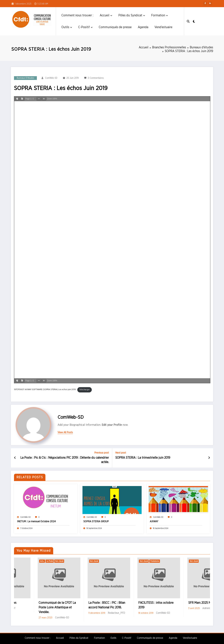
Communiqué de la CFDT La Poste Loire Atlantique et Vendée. (83, 607)
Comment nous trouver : (77, 15)
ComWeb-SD (51, 78)
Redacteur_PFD (143, 613)
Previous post (102, 453)
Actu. (68, 561)
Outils (67, 27)
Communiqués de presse (115, 27)
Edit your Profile (112, 425)
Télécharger (84, 390)
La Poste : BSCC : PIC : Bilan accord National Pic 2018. (133, 605)
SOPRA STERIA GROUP (96, 521)
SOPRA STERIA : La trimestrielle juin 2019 (143, 458)
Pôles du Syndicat (132, 15)
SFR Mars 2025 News (29, 603)
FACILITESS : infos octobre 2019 (182, 605)
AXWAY (154, 521)
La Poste (76, 561)
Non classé (20, 561)
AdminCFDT (35, 608)
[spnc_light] (196, 21)
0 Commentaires (96, 78)
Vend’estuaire (163, 27)
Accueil (106, 15)
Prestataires (181, 561)
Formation (160, 15)
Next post (121, 453)
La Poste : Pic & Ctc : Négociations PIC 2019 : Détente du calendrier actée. (65, 460)
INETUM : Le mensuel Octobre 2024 (36, 521)
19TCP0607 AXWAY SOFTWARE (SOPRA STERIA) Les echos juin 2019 (45, 390)
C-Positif (85, 27)
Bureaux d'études (26, 78)
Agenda (143, 27)
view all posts (65, 432)
